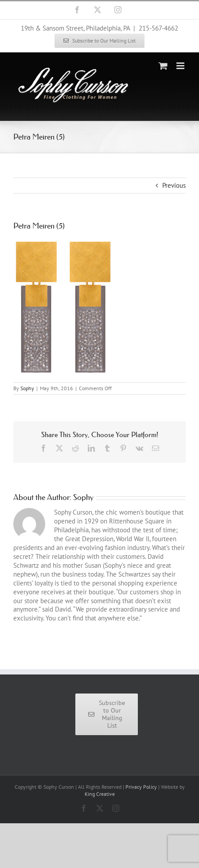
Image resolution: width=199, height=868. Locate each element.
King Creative (100, 794)
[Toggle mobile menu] (181, 66)
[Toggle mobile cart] (163, 66)
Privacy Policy (141, 787)
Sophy (27, 388)
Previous (174, 185)
